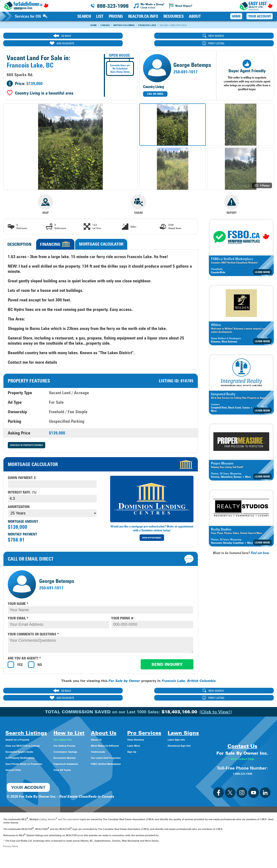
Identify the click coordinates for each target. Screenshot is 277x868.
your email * (18, 612)
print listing (240, 36)
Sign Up (165, 739)
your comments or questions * (33, 628)
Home (82, 25)
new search (103, 36)
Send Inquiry (167, 658)
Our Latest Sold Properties (130, 745)
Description (19, 237)
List (100, 16)
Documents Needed (82, 745)
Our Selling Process (82, 732)
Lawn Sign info (18, 776)
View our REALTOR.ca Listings (30, 732)
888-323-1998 (113, 6)
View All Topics (78, 757)
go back (35, 36)
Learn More (262, 265)
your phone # (122, 612)
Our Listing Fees (79, 726)
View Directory (171, 726)
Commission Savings (83, 739)
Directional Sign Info (22, 782)
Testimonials (119, 739)
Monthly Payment (22, 528)
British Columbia (122, 25)
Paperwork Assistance (84, 751)
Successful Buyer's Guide (26, 739)
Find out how (260, 546)
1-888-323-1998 (242, 786)
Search (84, 16)
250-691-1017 (185, 65)
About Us (116, 726)
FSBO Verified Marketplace (130, 751)
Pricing (116, 16)
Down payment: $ (22, 471)
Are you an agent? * (24, 652)
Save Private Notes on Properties (32, 751)
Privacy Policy (11, 859)
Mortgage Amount (23, 515)
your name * (18, 597)
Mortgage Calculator (101, 237)
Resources (174, 16)
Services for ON (31, 16)
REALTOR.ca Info (143, 16)
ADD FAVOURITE (172, 36)
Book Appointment (152, 531)
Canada (98, 25)
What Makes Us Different (129, 732)
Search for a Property (23, 726)
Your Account (260, 16)
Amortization (19, 500)
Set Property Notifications (27, 745)
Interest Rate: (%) (22, 486)
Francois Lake (151, 25)
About (195, 16)
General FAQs (16, 757)
